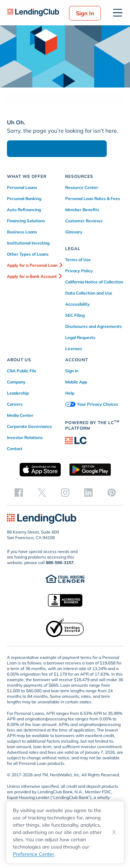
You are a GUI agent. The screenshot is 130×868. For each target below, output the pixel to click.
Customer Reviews (84, 221)
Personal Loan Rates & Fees (93, 199)
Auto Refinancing (24, 210)
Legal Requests (80, 337)
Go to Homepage (57, 149)
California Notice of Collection (94, 282)
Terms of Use (78, 260)
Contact (15, 449)
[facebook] (19, 492)
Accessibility (77, 304)
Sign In (85, 13)
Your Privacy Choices (92, 404)
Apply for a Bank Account (32, 276)
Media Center (20, 415)
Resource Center (82, 187)
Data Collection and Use (89, 293)
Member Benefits (82, 210)
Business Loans (22, 232)
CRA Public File (22, 371)
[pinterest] (112, 492)
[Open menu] (118, 13)
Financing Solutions (26, 221)
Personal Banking (24, 199)
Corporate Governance (29, 426)
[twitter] (42, 492)
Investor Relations (25, 437)
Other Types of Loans (28, 254)
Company (16, 382)
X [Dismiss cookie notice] (114, 832)
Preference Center (33, 854)
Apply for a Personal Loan (32, 265)
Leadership (18, 393)
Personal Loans (22, 187)
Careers (15, 404)
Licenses (74, 349)
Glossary (74, 232)
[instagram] (65, 492)
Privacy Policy (79, 271)
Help (70, 393)
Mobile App (76, 382)
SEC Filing (75, 315)
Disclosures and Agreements (93, 326)
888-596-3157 (60, 563)
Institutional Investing (28, 243)
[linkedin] (88, 492)
